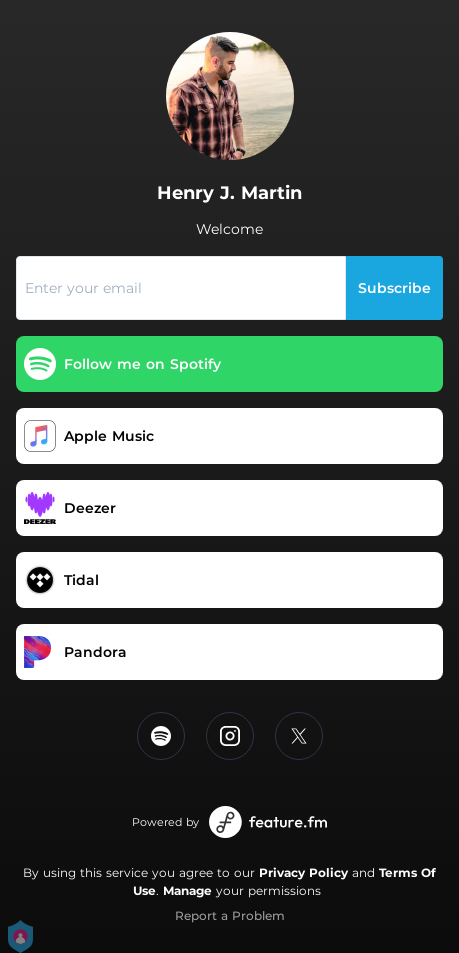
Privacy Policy (303, 872)
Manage (187, 890)
